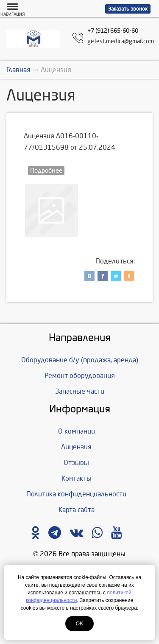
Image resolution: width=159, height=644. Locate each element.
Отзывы (76, 463)
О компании (77, 431)
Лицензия (76, 447)
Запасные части (80, 391)
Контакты (77, 478)
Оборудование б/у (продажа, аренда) (80, 360)
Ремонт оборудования (80, 376)
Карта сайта (77, 510)
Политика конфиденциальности (76, 494)
